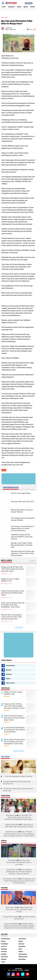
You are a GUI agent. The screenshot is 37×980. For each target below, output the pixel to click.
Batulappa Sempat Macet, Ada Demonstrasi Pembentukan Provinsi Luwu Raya (19, 862)
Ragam (21, 941)
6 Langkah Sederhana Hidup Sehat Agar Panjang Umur (17, 783)
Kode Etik (14, 970)
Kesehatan (22, 946)
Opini (6, 17)
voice (30, 29)
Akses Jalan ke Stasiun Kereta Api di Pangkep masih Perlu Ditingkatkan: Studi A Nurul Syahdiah (13, 605)
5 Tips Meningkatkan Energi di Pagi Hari (18, 776)
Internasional (23, 954)
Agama (26, 7)
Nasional (9, 670)
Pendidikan (5, 944)
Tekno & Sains (10, 683)
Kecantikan (22, 959)
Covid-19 (4, 946)
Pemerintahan (10, 666)
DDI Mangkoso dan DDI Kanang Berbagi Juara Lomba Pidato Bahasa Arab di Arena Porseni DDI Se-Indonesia (19, 881)
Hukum (8, 679)
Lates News (22, 939)
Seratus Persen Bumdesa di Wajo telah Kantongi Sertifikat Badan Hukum (13, 593)
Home (4, 7)
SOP (10, 970)
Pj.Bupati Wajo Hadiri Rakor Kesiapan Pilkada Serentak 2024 (19, 918)
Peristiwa (9, 674)
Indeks (19, 7)
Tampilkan (32, 561)
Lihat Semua (19, 628)
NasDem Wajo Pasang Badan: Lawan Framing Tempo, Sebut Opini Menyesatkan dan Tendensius (11, 617)
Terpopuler (11, 7)
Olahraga (4, 949)
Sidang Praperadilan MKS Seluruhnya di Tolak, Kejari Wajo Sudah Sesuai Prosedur (19, 826)
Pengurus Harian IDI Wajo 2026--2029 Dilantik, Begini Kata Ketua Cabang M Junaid (12, 569)
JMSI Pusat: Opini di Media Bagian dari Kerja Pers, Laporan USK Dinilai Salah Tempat (19, 910)
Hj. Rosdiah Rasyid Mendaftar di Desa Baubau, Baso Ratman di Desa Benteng (15, 730)
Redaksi (27, 970)
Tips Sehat (4, 957)
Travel (3, 962)
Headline (33, 7)
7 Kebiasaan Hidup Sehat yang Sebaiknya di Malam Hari (18, 790)
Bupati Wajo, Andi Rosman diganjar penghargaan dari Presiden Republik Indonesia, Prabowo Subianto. (19, 872)
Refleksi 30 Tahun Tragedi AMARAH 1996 (10, 580)
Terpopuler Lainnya (19, 751)
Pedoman (21, 970)
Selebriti (4, 959)
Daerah (3, 941)
